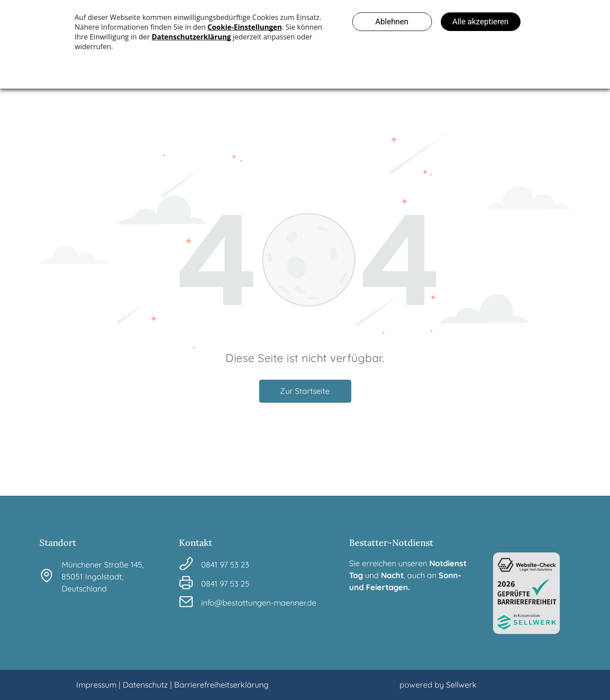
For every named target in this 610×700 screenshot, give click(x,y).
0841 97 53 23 (225, 565)
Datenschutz (145, 685)
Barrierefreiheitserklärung (221, 685)
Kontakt (196, 542)
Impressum (96, 685)
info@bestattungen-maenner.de (259, 603)
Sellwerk (461, 685)
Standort (58, 542)
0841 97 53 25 (225, 584)
